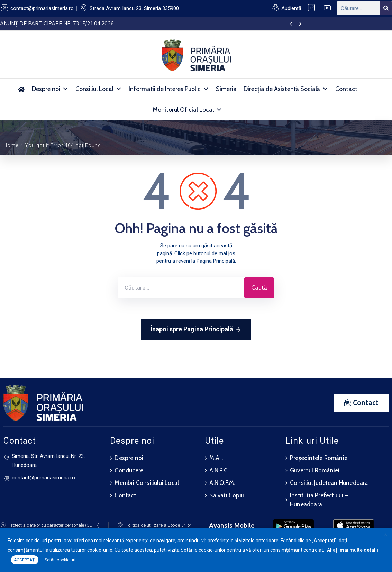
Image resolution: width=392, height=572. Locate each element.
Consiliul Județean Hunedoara (329, 483)
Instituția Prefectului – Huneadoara (319, 500)
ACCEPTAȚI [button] (25, 560)
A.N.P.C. (219, 470)
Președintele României (319, 458)
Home (11, 145)
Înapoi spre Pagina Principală (196, 330)
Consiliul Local (99, 89)
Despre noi (50, 89)
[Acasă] (21, 89)
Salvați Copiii (227, 495)
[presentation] (291, 24)
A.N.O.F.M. (222, 483)
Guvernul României (315, 470)
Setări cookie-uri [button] (60, 560)
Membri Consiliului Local (147, 483)
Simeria (226, 89)
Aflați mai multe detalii (353, 550)
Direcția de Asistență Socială (286, 89)
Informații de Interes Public (169, 89)
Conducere (129, 470)
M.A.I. (216, 458)
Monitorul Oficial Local (187, 110)
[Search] (386, 8)
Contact (346, 89)
